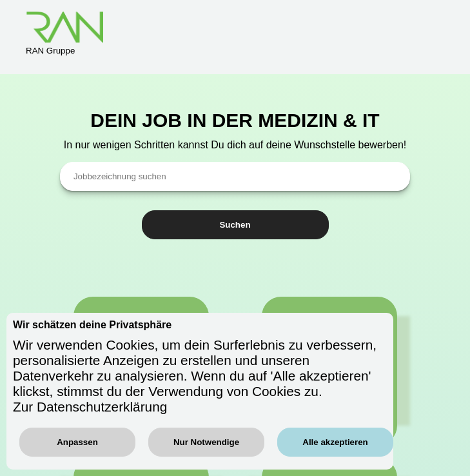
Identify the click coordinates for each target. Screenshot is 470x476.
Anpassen (77, 442)
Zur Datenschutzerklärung (90, 407)
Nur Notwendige (206, 442)
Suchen (235, 225)
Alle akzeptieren (335, 442)
